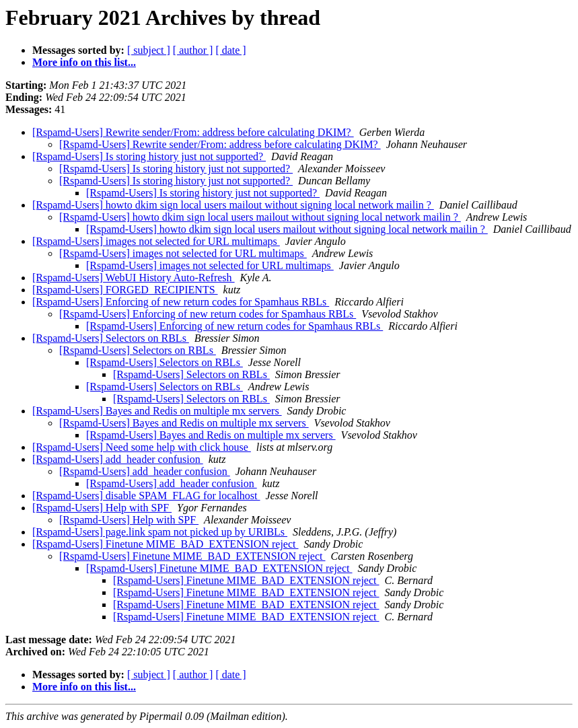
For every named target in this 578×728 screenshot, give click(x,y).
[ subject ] (149, 50)
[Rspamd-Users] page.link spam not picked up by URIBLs (160, 532)
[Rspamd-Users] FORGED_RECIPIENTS (125, 290)
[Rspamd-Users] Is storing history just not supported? (149, 156)
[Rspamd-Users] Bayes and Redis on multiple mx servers (157, 411)
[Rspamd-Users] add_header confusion (118, 459)
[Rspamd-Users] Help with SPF (102, 508)
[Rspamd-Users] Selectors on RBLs (111, 338)
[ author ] (193, 50)
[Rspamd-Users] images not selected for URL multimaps (156, 241)
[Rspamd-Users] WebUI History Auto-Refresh (134, 278)
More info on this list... (84, 62)
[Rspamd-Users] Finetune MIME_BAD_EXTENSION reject (165, 544)
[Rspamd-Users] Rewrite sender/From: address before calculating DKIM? (193, 132)
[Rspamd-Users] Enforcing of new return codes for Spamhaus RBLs (181, 302)
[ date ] (230, 50)
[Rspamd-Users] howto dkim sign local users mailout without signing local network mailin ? (233, 205)
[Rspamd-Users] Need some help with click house (142, 447)
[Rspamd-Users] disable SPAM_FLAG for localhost (146, 496)
